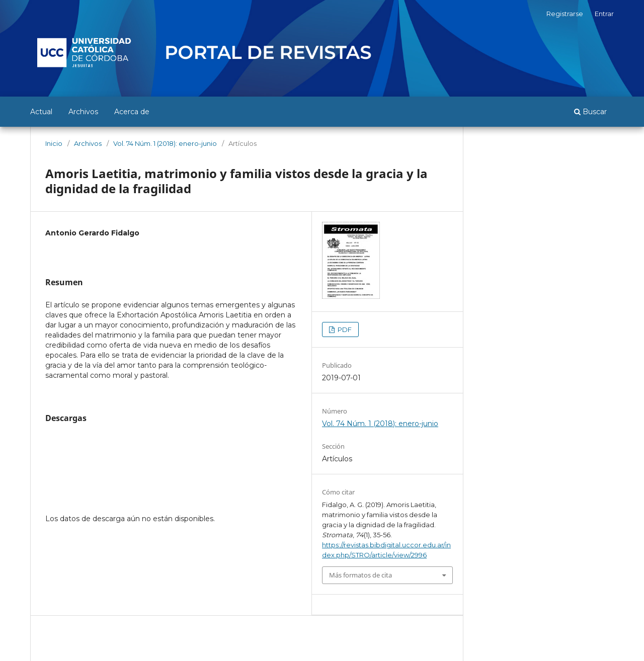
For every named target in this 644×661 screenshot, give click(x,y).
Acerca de (132, 112)
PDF (344, 329)
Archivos (83, 112)
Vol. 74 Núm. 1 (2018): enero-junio (165, 143)
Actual (41, 112)
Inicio (54, 143)
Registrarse (565, 14)
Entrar (604, 14)
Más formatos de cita (360, 575)
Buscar (590, 112)
